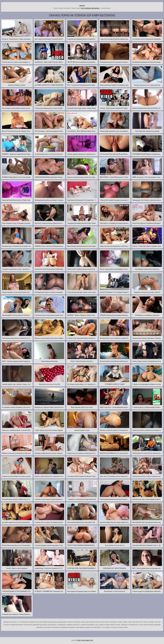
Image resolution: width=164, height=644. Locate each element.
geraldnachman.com (85, 641)
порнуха (82, 5)
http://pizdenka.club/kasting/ (90, 8)
